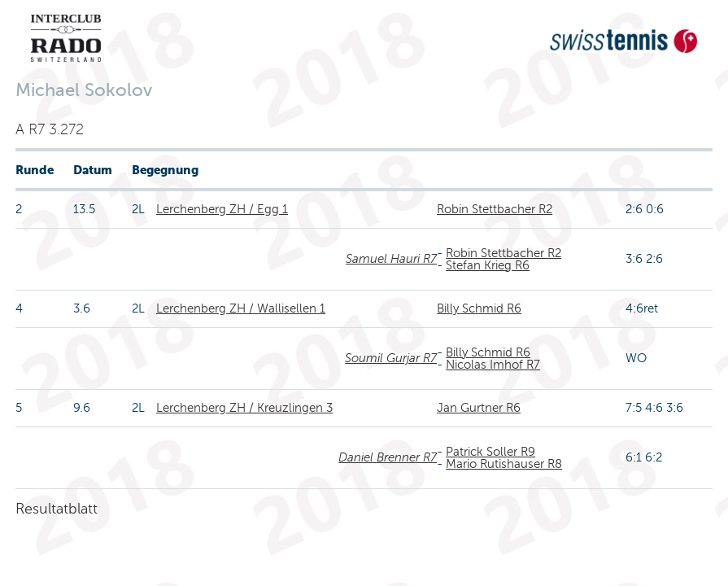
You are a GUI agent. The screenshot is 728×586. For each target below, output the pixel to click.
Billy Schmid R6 (479, 308)
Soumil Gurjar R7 (391, 358)
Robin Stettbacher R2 (495, 209)
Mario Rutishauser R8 (504, 464)
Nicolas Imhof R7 (493, 365)
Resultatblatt (57, 509)
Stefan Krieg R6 (488, 265)
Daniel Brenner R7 (388, 457)
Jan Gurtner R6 (479, 408)
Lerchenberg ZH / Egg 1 (222, 209)
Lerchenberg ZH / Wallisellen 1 (241, 308)
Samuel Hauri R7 (391, 259)
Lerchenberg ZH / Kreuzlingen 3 (244, 408)
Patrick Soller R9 (490, 452)
